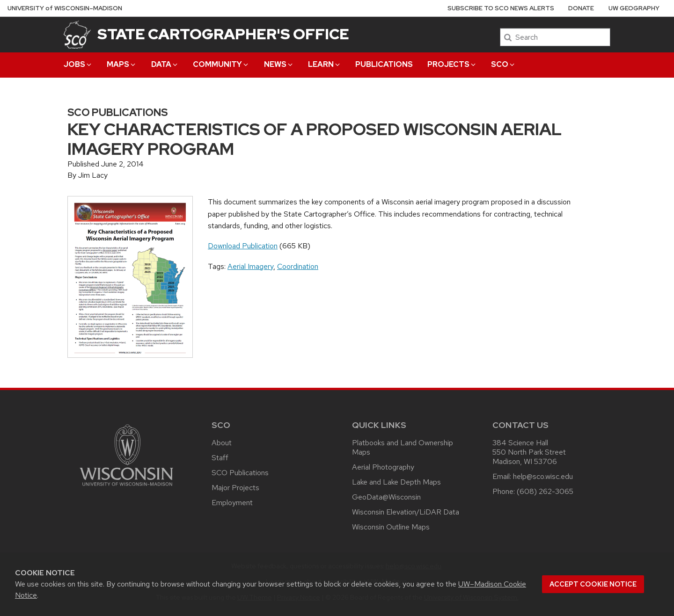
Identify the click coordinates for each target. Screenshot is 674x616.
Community (221, 64)
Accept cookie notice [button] (593, 584)
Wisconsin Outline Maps (391, 527)
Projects (452, 64)
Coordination (298, 266)
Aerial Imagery (250, 266)
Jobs (78, 64)
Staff (220, 458)
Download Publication (243, 246)
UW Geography (634, 8)
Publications (384, 64)
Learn (325, 64)
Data (165, 64)
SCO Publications (240, 473)
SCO (503, 64)
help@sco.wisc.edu (543, 476)
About (222, 443)
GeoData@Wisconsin (386, 497)
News (279, 64)
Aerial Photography (383, 467)
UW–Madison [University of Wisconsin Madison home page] (65, 8)
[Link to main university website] (126, 488)
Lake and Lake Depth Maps (396, 482)
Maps (122, 64)
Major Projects (235, 488)
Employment (232, 503)
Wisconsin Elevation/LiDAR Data (406, 512)
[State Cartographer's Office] (77, 34)
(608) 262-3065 (545, 491)
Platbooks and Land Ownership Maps (403, 447)
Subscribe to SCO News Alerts (501, 8)
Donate (581, 8)
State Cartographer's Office (223, 34)
